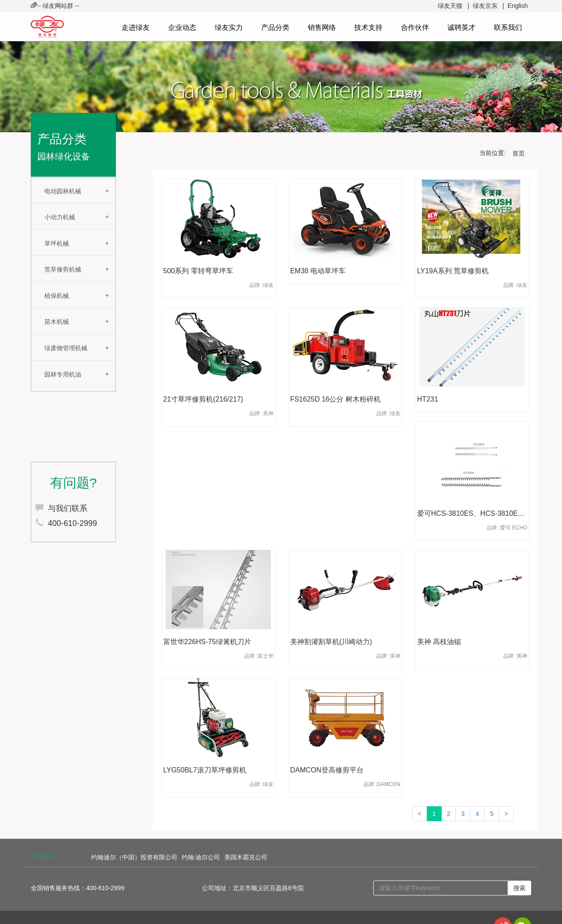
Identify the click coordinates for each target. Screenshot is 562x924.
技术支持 (368, 27)
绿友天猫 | (453, 6)
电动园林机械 (63, 191)
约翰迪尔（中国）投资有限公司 (134, 857)
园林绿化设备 (64, 156)
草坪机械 (57, 243)
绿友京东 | (488, 6)
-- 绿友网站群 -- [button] (55, 6)
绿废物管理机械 (66, 348)
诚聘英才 (461, 27)
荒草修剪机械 (63, 269)
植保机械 (57, 296)
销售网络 (322, 27)
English (518, 6)
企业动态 (182, 27)
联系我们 (508, 27)
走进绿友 (136, 27)
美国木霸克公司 (246, 857)
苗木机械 (57, 322)
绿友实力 (229, 27)
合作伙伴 (415, 27)
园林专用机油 (63, 374)
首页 (519, 153)
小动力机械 (60, 217)
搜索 (519, 888)
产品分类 (275, 27)
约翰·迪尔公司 (201, 857)
